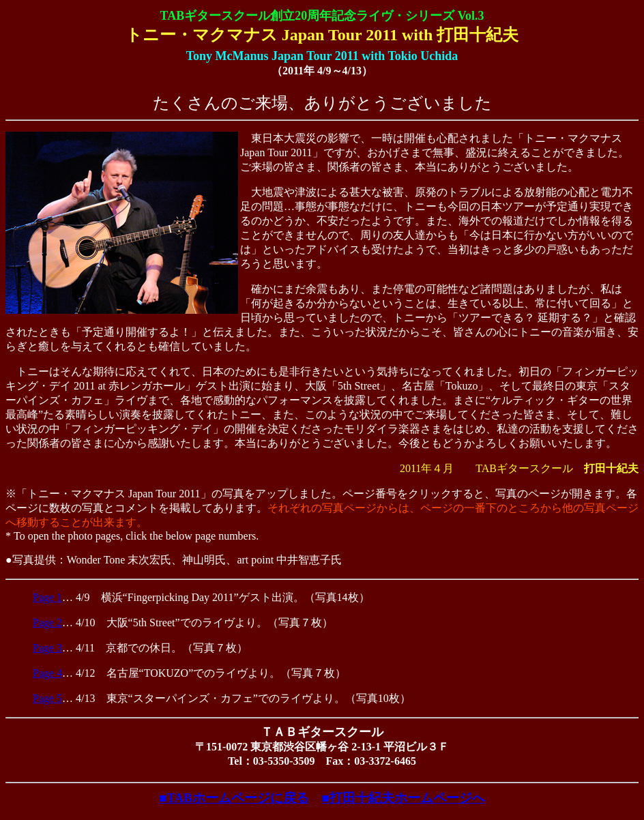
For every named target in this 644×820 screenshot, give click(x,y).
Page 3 (47, 648)
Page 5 (47, 698)
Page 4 (47, 673)
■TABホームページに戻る (234, 798)
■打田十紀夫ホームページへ (404, 798)
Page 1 (47, 597)
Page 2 (47, 623)
